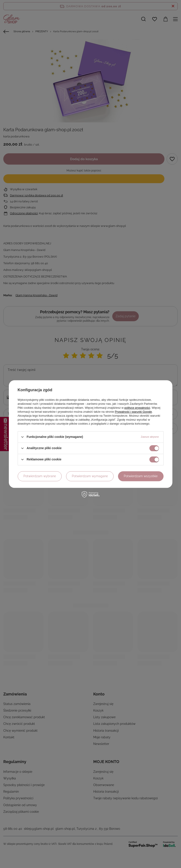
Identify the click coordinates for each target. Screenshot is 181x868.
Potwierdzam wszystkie (141, 476)
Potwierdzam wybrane (40, 476)
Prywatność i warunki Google (133, 412)
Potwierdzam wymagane (90, 476)
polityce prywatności (137, 408)
